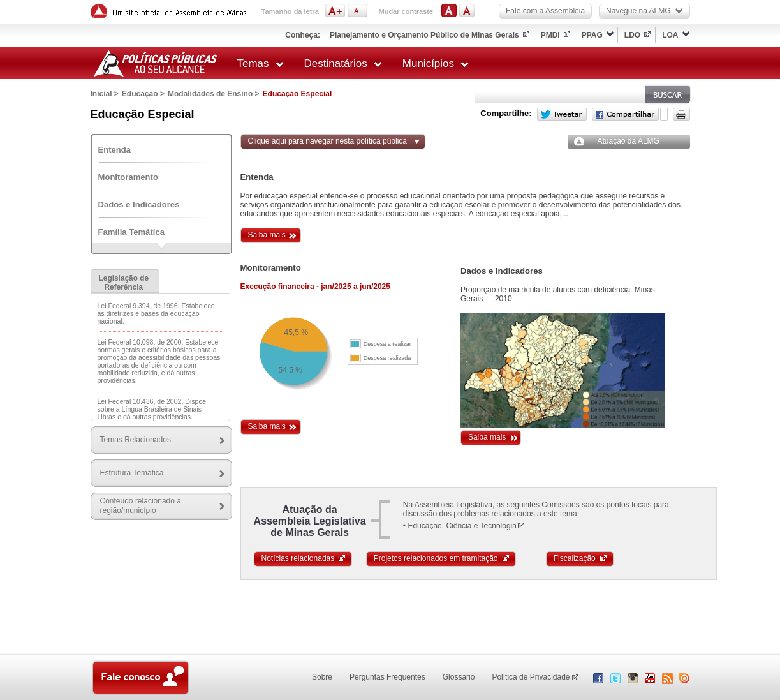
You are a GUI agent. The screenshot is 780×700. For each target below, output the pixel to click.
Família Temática (131, 232)
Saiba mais (267, 235)
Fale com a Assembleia (545, 11)
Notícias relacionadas (304, 558)
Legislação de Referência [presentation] (124, 283)
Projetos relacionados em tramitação (442, 558)
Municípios (436, 63)
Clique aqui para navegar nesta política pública (328, 141)
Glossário (459, 677)
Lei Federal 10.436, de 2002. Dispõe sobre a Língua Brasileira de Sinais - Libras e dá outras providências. (152, 409)
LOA (670, 35)
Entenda (115, 150)
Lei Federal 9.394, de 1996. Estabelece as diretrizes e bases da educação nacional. (156, 313)
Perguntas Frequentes (387, 677)
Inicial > (105, 94)
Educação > (143, 94)
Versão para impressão (681, 114)
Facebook (625, 114)
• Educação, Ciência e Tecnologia (460, 526)
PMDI (550, 35)
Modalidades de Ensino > (214, 94)
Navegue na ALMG (644, 11)
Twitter (562, 114)
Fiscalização (581, 558)
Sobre (322, 677)
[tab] (125, 281)
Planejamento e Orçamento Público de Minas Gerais (424, 35)
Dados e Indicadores (139, 205)
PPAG (592, 35)
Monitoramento (128, 177)
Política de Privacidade (531, 677)
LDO (632, 35)
